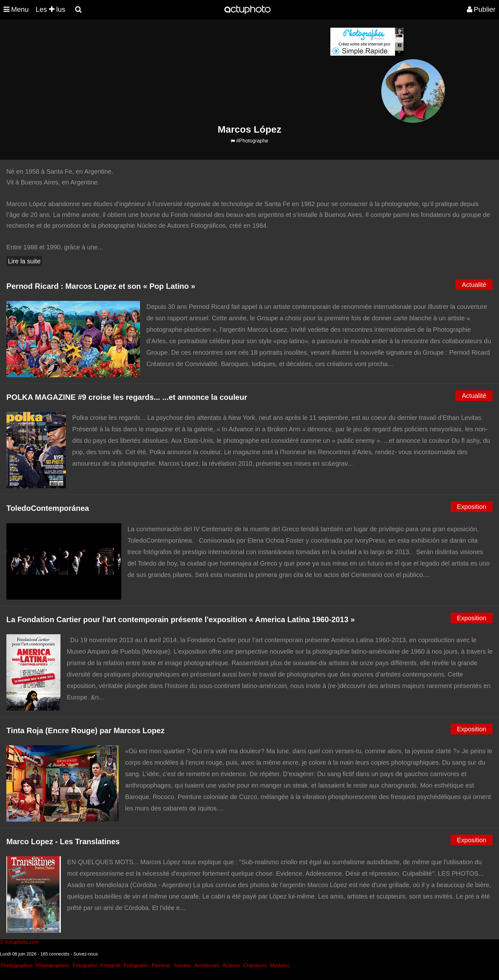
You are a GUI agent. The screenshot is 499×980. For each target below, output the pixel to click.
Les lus (50, 9)
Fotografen (136, 966)
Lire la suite (24, 261)
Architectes (207, 966)
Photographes (17, 966)
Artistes (182, 966)
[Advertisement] (211, 72)
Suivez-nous (85, 954)
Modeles (279, 966)
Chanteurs (255, 966)
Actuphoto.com (22, 942)
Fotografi (110, 966)
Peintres (161, 966)
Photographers (53, 966)
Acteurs (231, 966)
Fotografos (85, 966)
